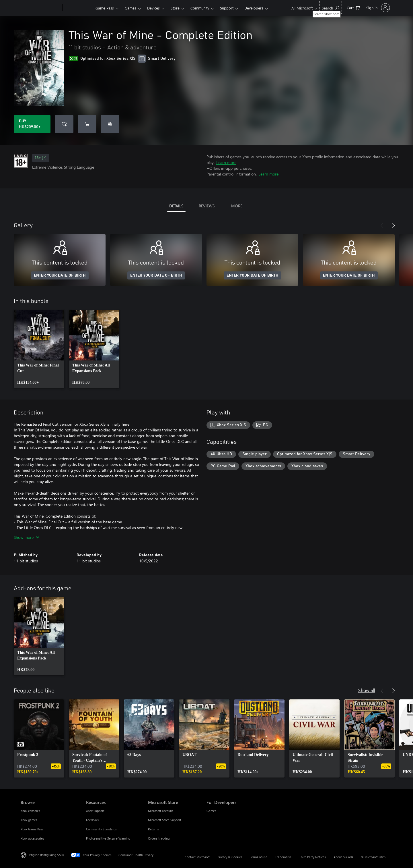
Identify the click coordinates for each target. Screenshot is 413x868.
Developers (254, 8)
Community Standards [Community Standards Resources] (101, 829)
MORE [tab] (237, 206)
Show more (27, 537)
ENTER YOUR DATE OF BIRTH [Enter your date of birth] (60, 275)
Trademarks (283, 857)
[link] (39, 349)
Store (175, 8)
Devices (153, 8)
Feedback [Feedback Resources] (92, 820)
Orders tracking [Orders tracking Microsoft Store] (159, 838)
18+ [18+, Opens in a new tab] (41, 158)
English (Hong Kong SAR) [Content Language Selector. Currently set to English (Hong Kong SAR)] (46, 855)
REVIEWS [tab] (207, 206)
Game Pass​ (105, 8)
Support (227, 8)
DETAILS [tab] (176, 206)
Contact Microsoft (197, 857)
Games (130, 8)
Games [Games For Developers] (211, 811)
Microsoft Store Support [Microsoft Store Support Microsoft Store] (165, 820)
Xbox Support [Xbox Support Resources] (95, 811)
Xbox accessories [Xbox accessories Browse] (32, 838)
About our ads (343, 857)
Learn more (226, 162)
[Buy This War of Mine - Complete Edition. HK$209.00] (32, 124)
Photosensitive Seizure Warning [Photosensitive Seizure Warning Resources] (108, 838)
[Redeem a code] (110, 124)
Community (200, 8)
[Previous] (382, 225)
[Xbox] (78, 8)
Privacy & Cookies (230, 857)
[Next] (393, 225)
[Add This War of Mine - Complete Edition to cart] (87, 124)
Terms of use (259, 857)
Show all (367, 690)
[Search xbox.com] (331, 7)
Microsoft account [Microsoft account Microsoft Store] (160, 811)
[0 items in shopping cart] (353, 7)
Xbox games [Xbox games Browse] (29, 820)
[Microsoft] (40, 8)
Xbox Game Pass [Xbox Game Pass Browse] (32, 829)
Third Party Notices (312, 857)
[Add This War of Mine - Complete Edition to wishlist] (64, 124)
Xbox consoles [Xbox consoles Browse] (30, 811)
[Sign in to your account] (378, 8)
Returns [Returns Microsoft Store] (153, 829)
